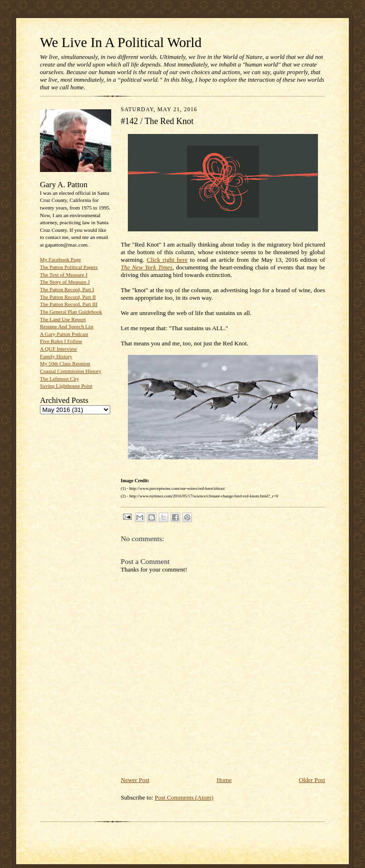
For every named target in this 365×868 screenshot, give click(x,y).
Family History (56, 356)
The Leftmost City (60, 379)
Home (224, 780)
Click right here (167, 260)
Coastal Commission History (71, 371)
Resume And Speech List (67, 326)
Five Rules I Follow (61, 341)
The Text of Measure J (64, 275)
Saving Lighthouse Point (66, 386)
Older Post (312, 780)
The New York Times (147, 267)
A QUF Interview (58, 349)
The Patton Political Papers (69, 267)
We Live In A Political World (121, 42)
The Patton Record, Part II (68, 297)
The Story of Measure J (65, 282)
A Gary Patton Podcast (64, 334)
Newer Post (135, 780)
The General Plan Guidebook (71, 312)
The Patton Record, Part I (67, 289)
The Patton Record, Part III (69, 304)
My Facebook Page (60, 259)
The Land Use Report (63, 319)
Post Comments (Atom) (184, 797)
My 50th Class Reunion (65, 363)
